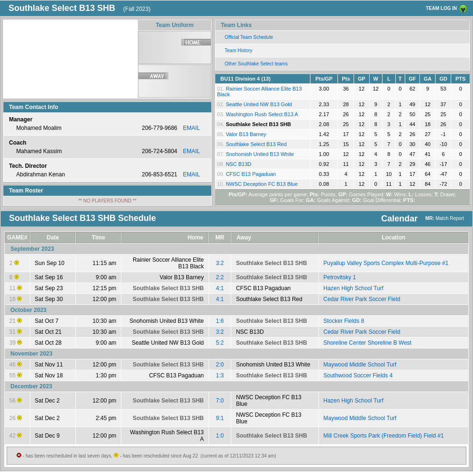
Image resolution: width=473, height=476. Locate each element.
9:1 (220, 418)
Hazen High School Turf (353, 288)
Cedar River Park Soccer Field (362, 299)
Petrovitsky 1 (340, 277)
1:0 (220, 436)
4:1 (220, 288)
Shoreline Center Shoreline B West (367, 343)
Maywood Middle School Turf (360, 365)
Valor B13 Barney (246, 134)
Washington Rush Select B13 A (262, 114)
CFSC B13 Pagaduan (251, 174)
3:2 (220, 263)
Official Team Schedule (249, 37)
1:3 (220, 375)
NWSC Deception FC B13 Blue (262, 184)
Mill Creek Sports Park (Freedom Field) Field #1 (383, 436)
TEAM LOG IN (441, 8)
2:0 (220, 365)
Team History (238, 50)
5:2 (220, 343)
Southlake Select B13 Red (256, 144)
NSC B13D (238, 164)
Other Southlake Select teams (256, 64)
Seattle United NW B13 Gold (259, 104)
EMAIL (191, 128)
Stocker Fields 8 (344, 321)
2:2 (220, 277)
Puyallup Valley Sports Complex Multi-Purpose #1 (386, 263)
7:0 (220, 401)
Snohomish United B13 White (260, 154)
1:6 (220, 321)
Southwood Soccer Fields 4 (358, 375)
